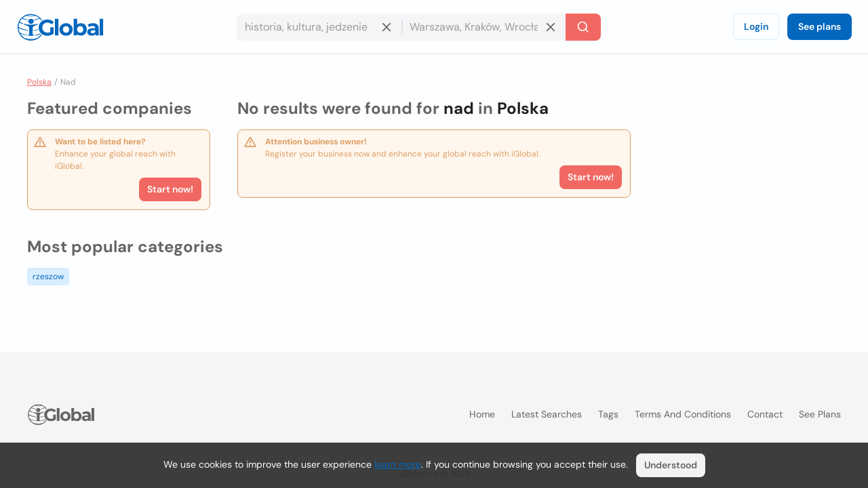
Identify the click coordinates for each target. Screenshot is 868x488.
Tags (608, 414)
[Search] (583, 27)
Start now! (170, 189)
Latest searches (547, 414)
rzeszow (48, 277)
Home (482, 414)
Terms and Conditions (683, 414)
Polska (39, 82)
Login (756, 26)
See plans (820, 26)
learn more (398, 464)
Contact (765, 414)
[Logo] (60, 27)
